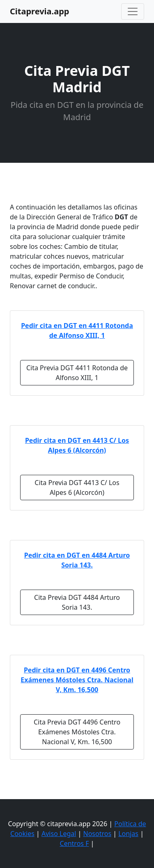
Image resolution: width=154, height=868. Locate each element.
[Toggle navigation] (133, 11)
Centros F (75, 843)
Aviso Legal (59, 834)
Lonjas (128, 834)
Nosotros (98, 834)
